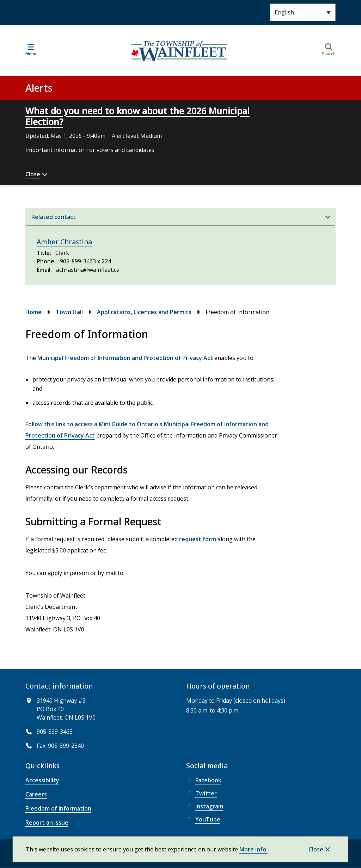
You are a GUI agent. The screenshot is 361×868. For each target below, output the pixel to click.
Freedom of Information (58, 808)
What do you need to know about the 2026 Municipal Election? (137, 116)
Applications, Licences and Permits (144, 312)
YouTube (203, 819)
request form (198, 539)
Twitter (201, 793)
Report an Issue (47, 823)
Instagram (205, 806)
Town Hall (69, 312)
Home (33, 312)
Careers (36, 794)
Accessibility (42, 780)
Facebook (204, 780)
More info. (253, 849)
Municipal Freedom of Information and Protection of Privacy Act (125, 358)
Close (316, 849)
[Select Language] (303, 12)
